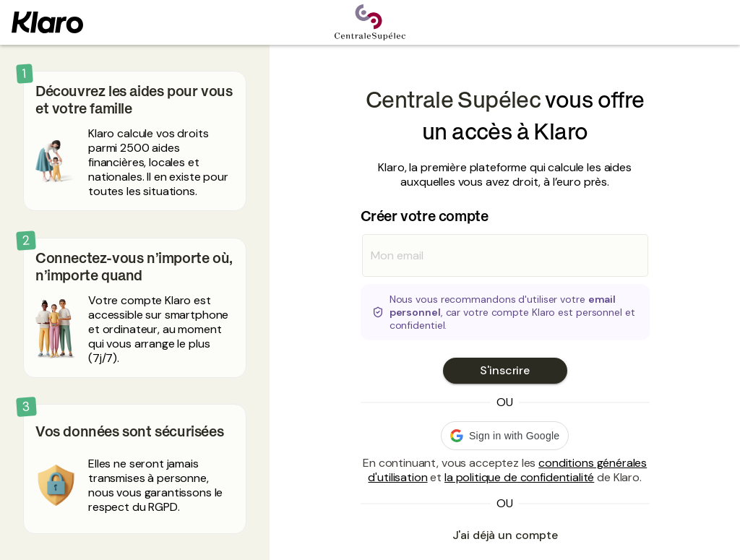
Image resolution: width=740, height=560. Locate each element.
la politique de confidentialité (519, 477)
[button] (505, 436)
